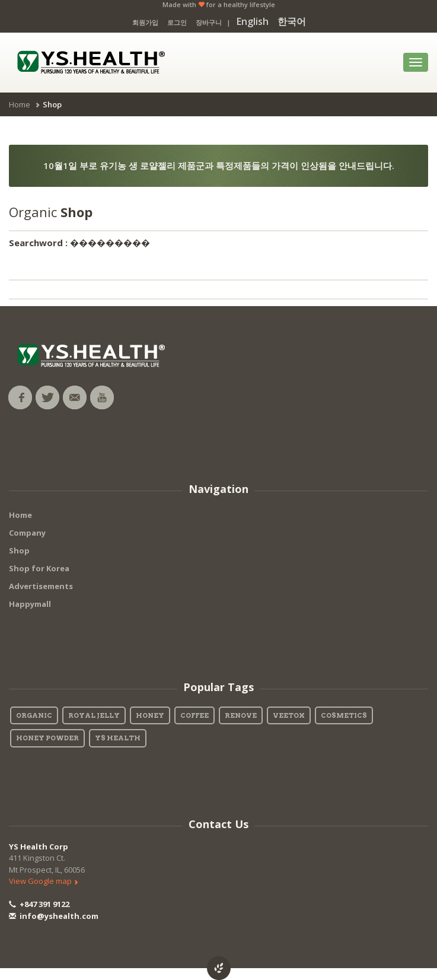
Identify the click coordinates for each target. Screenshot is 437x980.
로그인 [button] (177, 22)
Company (27, 533)
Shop (19, 551)
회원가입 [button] (145, 22)
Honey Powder (47, 738)
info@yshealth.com (54, 916)
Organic (34, 715)
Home (20, 104)
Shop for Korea (39, 568)
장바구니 (209, 22)
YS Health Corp (39, 847)
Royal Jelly (94, 715)
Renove (241, 715)
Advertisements (41, 586)
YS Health (118, 738)
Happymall (30, 604)
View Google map (44, 881)
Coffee (194, 715)
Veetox (289, 715)
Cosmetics (344, 715)
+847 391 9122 (39, 904)
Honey (150, 715)
